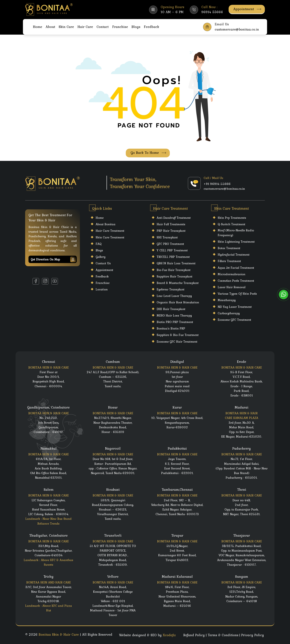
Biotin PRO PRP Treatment (175, 322)
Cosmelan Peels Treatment (236, 281)
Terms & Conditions (223, 635)
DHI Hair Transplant (171, 309)
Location (102, 289)
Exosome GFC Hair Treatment (177, 342)
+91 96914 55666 (217, 184)
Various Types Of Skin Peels (237, 294)
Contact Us (103, 263)
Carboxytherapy (229, 313)
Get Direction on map (53, 259)
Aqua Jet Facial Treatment (236, 268)
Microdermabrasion (231, 274)
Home (38, 27)
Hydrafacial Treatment (234, 255)
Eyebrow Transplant (171, 289)
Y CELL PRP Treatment (172, 250)
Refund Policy (194, 635)
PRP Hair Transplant (171, 231)
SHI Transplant (167, 237)
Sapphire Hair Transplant (174, 276)
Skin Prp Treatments (232, 218)
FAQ (99, 244)
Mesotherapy (227, 300)
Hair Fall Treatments (171, 224)
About (50, 27)
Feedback (151, 27)
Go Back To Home (148, 153)
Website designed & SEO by (147, 635)
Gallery (101, 257)
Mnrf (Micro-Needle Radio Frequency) (236, 233)
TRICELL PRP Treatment (173, 257)
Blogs (136, 27)
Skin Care (66, 27)
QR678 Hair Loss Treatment (176, 263)
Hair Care (85, 27)
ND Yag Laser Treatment (235, 307)
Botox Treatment (229, 248)
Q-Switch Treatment (231, 224)
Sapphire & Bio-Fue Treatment (178, 335)
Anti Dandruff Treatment (174, 218)
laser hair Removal (232, 287)
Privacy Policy (253, 635)
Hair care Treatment (110, 231)
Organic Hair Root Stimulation (178, 302)
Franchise (120, 27)
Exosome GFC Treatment (234, 320)
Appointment (247, 9)
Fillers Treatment (229, 261)
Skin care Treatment (110, 237)
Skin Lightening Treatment (236, 242)
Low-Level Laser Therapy (174, 296)
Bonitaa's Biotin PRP (171, 328)
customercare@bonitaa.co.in (224, 189)
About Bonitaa (106, 224)
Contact (103, 27)
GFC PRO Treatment (170, 244)
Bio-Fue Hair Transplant (174, 270)
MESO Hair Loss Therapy (174, 315)
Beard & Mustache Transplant (178, 283)
